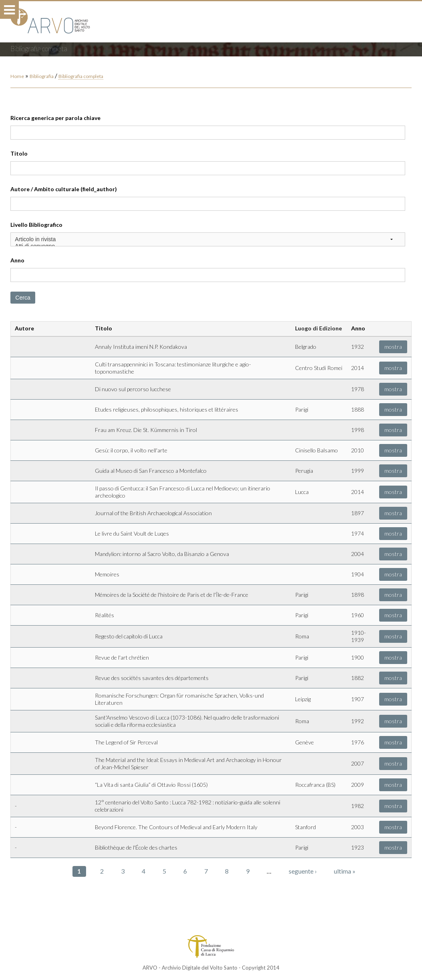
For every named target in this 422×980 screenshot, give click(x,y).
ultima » (345, 871)
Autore (24, 328)
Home (17, 76)
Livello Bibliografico (36, 225)
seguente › (303, 871)
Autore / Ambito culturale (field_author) (64, 189)
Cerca (23, 298)
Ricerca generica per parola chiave (55, 118)
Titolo (19, 153)
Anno (17, 260)
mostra (393, 347)
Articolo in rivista (208, 239)
